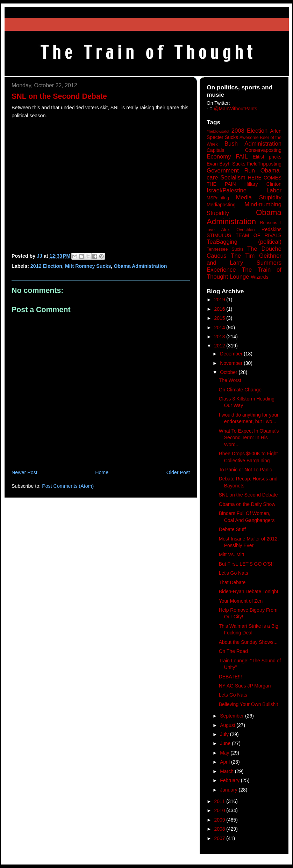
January (229, 790)
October (229, 372)
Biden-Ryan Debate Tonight (249, 591)
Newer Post (24, 472)
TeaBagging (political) (244, 242)
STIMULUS (219, 235)
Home (102, 472)
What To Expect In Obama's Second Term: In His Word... (249, 438)
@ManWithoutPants (236, 109)
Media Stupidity (259, 197)
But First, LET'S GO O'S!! (246, 564)
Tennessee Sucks (225, 249)
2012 (220, 346)
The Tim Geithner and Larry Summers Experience (244, 263)
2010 (220, 810)
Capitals (215, 150)
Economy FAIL (227, 157)
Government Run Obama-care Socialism (244, 174)
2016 (220, 309)
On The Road (233, 651)
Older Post (178, 472)
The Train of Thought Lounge (244, 273)
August (228, 725)
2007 (220, 838)
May (225, 753)
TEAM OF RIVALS (259, 235)
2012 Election (46, 266)
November (232, 363)
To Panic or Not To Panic (245, 470)
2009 (220, 820)
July (225, 734)
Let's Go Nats (234, 573)
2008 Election (250, 131)
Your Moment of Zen (241, 601)
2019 (220, 300)
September (233, 716)
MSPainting (218, 198)
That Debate (232, 582)
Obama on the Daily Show (247, 504)
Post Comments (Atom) (68, 486)
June (226, 743)
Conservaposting (263, 150)
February (230, 780)
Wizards (259, 277)
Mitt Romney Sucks (88, 266)
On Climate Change (240, 390)
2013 (220, 337)
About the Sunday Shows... (248, 642)
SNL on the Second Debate (248, 495)
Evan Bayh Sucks (226, 164)
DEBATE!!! (230, 677)
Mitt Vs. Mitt (232, 554)
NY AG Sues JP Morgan (245, 686)
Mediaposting (221, 205)
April (226, 762)
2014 (220, 328)
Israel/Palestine (227, 190)
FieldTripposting (264, 164)
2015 (220, 318)
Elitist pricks (267, 157)
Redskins (271, 229)
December (232, 354)
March (227, 771)
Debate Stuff (232, 529)
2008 (220, 829)
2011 (220, 801)
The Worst (230, 380)
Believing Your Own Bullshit (248, 704)
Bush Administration (253, 144)
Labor (274, 190)
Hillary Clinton (263, 184)
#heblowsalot (218, 131)
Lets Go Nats (233, 695)
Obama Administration (140, 266)
